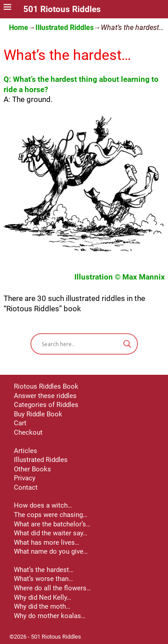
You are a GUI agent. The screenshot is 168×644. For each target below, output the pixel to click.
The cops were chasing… (51, 515)
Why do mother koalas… (50, 616)
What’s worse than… (43, 579)
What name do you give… (51, 551)
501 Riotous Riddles (62, 9)
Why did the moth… (42, 606)
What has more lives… (47, 542)
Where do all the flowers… (52, 588)
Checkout (28, 432)
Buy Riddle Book (38, 414)
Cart (20, 423)
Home (19, 28)
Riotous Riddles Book (46, 386)
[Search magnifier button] (127, 344)
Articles (26, 451)
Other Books (32, 469)
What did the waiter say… (51, 533)
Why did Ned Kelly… (43, 597)
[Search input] (80, 344)
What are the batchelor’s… (52, 524)
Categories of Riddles (46, 405)
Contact (26, 487)
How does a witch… (43, 505)
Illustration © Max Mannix (120, 277)
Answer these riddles (45, 396)
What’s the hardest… (44, 570)
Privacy (25, 478)
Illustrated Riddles (65, 28)
